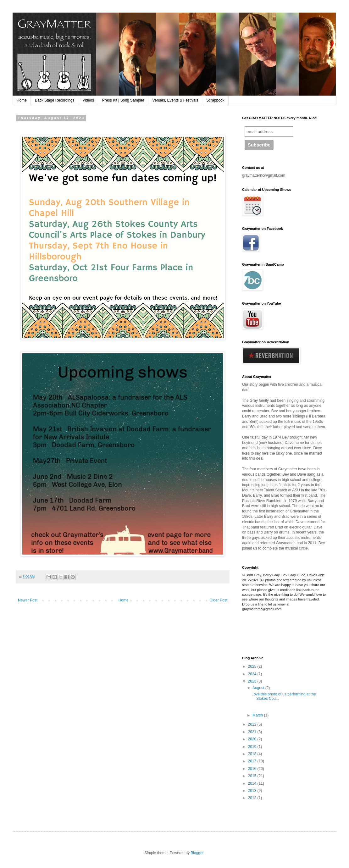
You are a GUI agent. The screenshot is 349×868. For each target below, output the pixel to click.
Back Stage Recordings (55, 100)
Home (22, 100)
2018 (253, 754)
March (258, 715)
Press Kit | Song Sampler (123, 100)
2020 (253, 739)
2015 (253, 776)
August (259, 688)
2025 (253, 666)
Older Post (218, 600)
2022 (253, 724)
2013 (253, 791)
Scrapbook (215, 100)
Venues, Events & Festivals (175, 100)
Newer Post (28, 600)
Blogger (197, 853)
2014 (253, 783)
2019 (253, 747)
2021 (253, 732)
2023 (253, 681)
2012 (253, 798)
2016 (253, 769)
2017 (253, 761)
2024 (253, 674)
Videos (88, 100)
